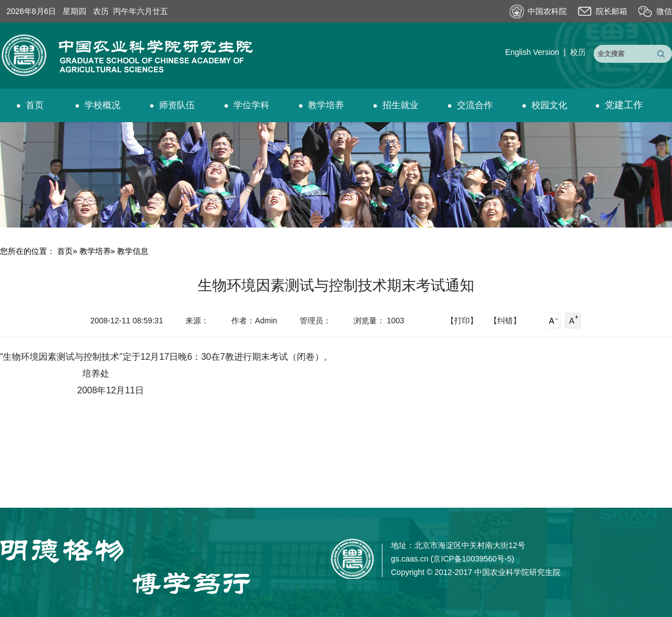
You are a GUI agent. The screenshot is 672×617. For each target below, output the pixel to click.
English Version (532, 52)
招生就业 (396, 105)
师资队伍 (172, 105)
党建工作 (619, 105)
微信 (664, 11)
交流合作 (470, 105)
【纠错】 (505, 321)
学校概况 (98, 105)
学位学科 (247, 105)
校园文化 (545, 105)
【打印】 (462, 321)
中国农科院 (547, 11)
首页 (30, 105)
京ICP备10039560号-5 (472, 559)
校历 (578, 52)
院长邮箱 (612, 11)
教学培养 (321, 105)
